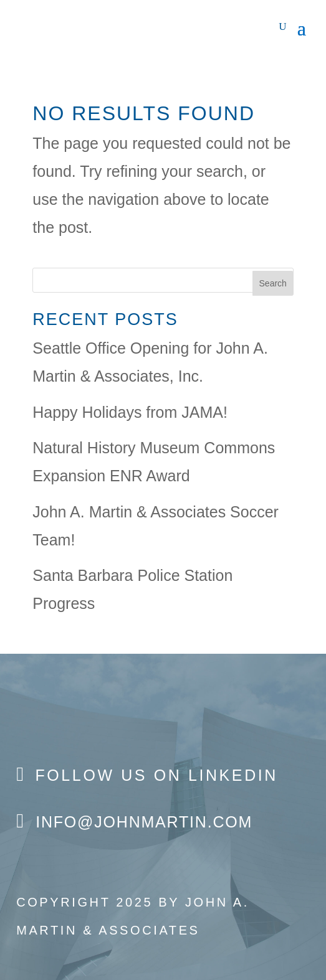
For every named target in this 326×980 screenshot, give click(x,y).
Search (273, 283)
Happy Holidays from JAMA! (130, 412)
